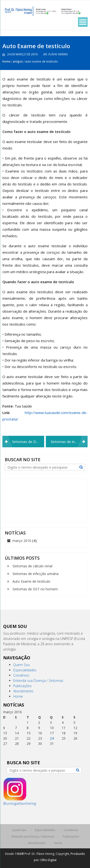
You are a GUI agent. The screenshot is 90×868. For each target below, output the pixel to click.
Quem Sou (21, 665)
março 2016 (22, 541)
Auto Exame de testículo (31, 581)
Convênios (21, 675)
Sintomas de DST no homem (28, 442)
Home (6, 61)
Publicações (22, 686)
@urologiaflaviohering (20, 803)
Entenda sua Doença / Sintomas (38, 681)
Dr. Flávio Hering (55, 54)
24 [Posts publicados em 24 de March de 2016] (52, 738)
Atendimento (23, 691)
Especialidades (25, 670)
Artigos (18, 61)
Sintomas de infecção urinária (69, 442)
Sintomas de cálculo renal (32, 566)
